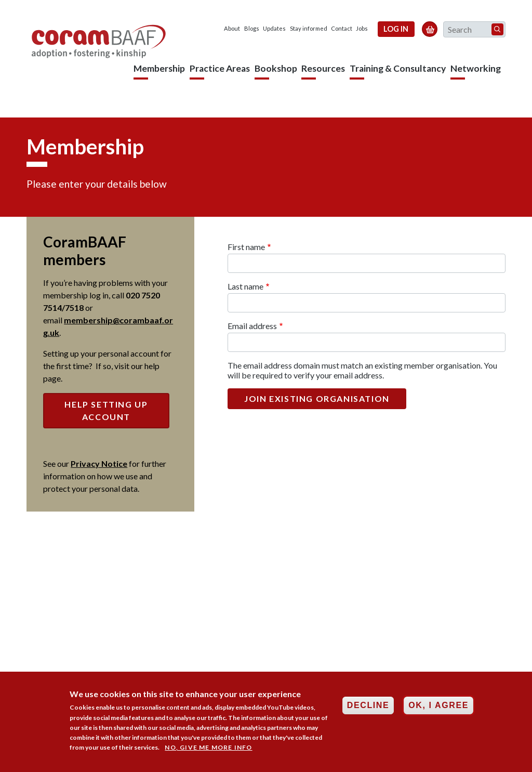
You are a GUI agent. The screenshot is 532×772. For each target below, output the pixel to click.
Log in (396, 29)
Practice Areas (220, 68)
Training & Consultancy (398, 68)
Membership (159, 68)
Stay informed (309, 28)
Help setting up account (106, 410)
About (232, 28)
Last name (245, 286)
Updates (274, 28)
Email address (252, 326)
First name (246, 247)
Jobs (362, 28)
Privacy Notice (99, 463)
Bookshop (276, 68)
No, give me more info (208, 753)
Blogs (252, 28)
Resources (323, 68)
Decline (368, 710)
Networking (476, 68)
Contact (342, 28)
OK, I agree (438, 710)
